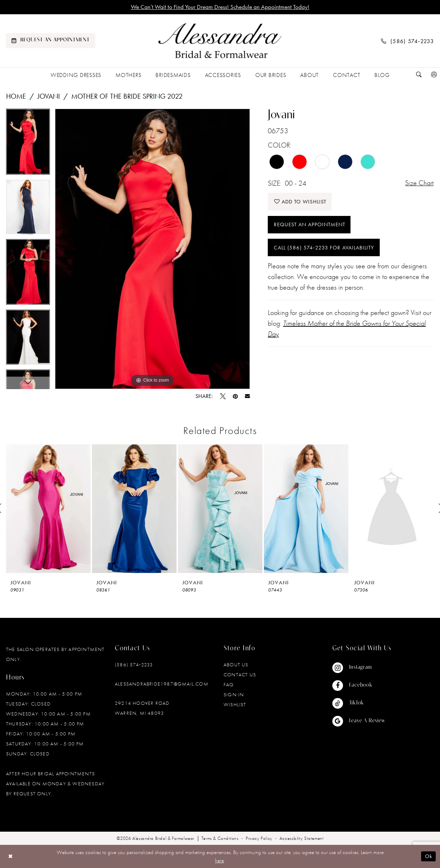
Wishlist (235, 704)
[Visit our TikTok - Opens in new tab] (359, 703)
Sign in (234, 694)
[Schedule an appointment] (51, 41)
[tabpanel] (28, 144)
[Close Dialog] (11, 856)
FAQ (229, 684)
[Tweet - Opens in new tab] (223, 396)
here (219, 861)
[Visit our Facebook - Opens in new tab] (359, 686)
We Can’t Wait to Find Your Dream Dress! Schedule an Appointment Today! (220, 7)
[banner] (220, 41)
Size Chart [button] (419, 183)
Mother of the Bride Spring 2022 (127, 96)
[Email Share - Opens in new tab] (247, 396)
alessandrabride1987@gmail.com (162, 684)
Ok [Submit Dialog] (429, 857)
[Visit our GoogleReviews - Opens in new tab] (359, 721)
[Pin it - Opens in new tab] (235, 396)
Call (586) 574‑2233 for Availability (324, 248)
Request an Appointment (309, 225)
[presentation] (48, 509)
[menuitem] (51, 41)
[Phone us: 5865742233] (408, 41)
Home (16, 96)
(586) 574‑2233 (134, 665)
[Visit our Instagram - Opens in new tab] (359, 668)
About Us (236, 665)
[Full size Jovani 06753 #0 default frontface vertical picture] (152, 249)
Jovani (49, 96)
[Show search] (419, 75)
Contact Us (240, 675)
